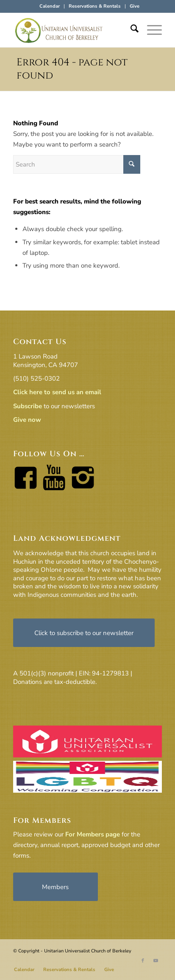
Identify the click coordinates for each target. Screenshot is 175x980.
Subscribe (28, 406)
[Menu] (150, 30)
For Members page (93, 834)
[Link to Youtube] (156, 961)
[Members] (56, 887)
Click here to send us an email (57, 392)
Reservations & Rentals (95, 6)
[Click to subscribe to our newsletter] (84, 633)
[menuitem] (50, 6)
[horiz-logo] (73, 30)
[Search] (130, 30)
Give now (27, 420)
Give (135, 6)
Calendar (50, 6)
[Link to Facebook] (143, 961)
